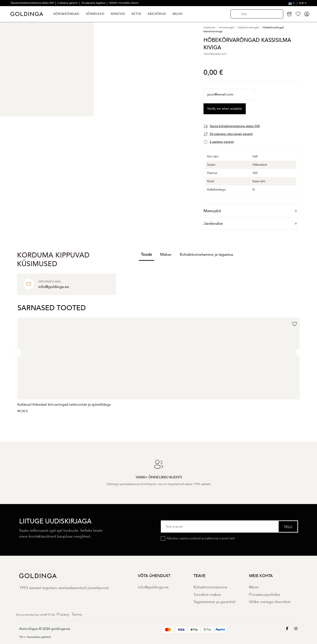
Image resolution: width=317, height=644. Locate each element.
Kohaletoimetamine (210, 587)
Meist (254, 587)
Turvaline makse (207, 595)
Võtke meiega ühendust (270, 602)
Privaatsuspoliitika (264, 595)
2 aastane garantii (68, 3)
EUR (303, 3)
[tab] (251, 211)
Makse (166, 255)
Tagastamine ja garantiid (214, 602)
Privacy (63, 614)
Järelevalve (251, 224)
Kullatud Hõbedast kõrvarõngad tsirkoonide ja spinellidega (64, 405)
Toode (147, 255)
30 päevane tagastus (94, 3)
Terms (77, 614)
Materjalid (251, 211)
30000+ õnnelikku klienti (124, 3)
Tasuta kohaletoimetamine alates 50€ (32, 3)
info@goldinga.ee (153, 587)
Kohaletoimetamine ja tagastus (206, 255)
